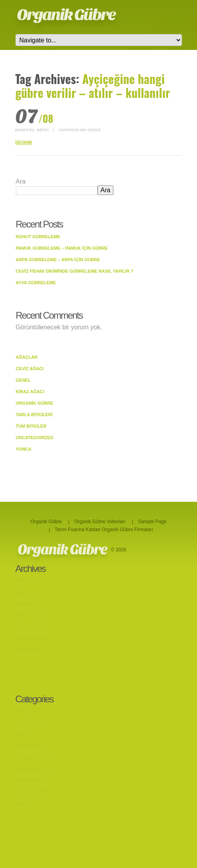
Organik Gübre (66, 15)
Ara (21, 181)
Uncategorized (35, 438)
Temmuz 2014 (30, 627)
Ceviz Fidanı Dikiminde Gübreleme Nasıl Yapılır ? (75, 271)
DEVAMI (24, 142)
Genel (23, 380)
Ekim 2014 (26, 604)
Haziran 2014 (31, 639)
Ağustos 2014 (32, 616)
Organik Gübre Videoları (100, 522)
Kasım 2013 (28, 650)
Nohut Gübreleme (38, 237)
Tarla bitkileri (34, 415)
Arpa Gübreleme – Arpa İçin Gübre (58, 260)
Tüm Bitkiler (31, 426)
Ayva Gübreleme (36, 283)
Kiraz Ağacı (30, 392)
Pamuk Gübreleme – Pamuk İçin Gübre (62, 248)
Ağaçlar (27, 357)
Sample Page (152, 522)
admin (42, 130)
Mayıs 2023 (28, 581)
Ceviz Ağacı (30, 369)
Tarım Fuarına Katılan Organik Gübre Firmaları (104, 530)
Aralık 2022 (29, 593)
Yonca (24, 449)
